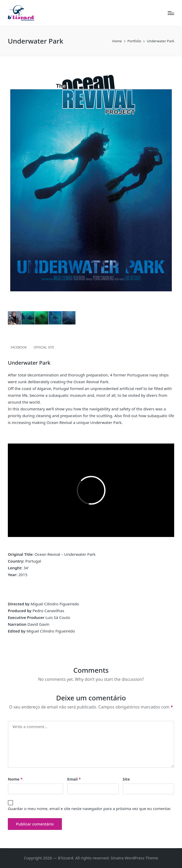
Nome (15, 779)
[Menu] (171, 13)
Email (74, 779)
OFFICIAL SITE (44, 347)
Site (126, 779)
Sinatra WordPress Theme (134, 858)
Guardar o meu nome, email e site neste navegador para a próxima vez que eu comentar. (89, 808)
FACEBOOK (19, 347)
